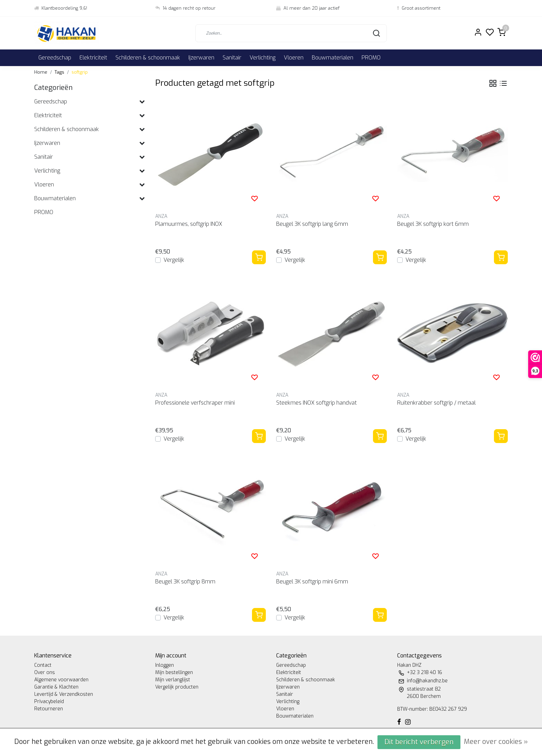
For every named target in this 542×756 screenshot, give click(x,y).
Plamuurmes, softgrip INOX (189, 224)
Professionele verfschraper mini (195, 403)
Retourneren (49, 709)
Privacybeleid (49, 702)
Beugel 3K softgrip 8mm (185, 582)
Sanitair (232, 58)
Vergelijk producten (177, 687)
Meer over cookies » (496, 742)
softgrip (80, 72)
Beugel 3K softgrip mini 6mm (312, 582)
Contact (43, 665)
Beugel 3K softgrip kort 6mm (433, 224)
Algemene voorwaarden (61, 680)
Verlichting (263, 58)
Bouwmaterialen (333, 58)
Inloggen (165, 665)
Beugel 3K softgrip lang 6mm (312, 224)
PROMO (371, 58)
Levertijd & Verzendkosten (64, 694)
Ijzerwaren (201, 58)
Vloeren (294, 58)
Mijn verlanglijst (173, 680)
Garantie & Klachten (56, 687)
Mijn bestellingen (174, 672)
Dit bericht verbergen (419, 742)
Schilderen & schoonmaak (148, 58)
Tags (59, 72)
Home (41, 72)
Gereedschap (55, 58)
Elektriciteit (93, 58)
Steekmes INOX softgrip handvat (316, 403)
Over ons (45, 672)
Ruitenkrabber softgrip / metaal (436, 403)
